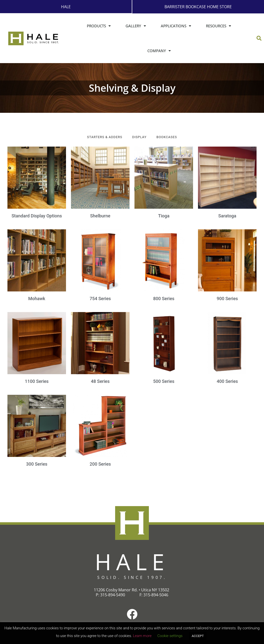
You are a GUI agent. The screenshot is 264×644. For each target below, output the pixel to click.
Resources (218, 26)
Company (159, 51)
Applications (176, 26)
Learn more (142, 636)
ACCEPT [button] (198, 636)
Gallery (136, 26)
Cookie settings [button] (170, 636)
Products (99, 26)
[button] (259, 38)
